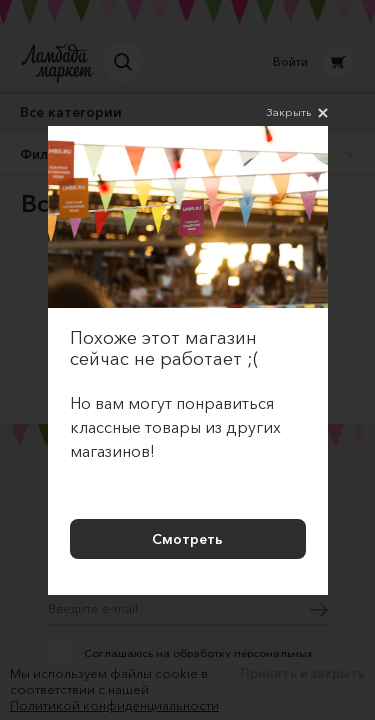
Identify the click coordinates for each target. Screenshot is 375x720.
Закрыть (297, 113)
